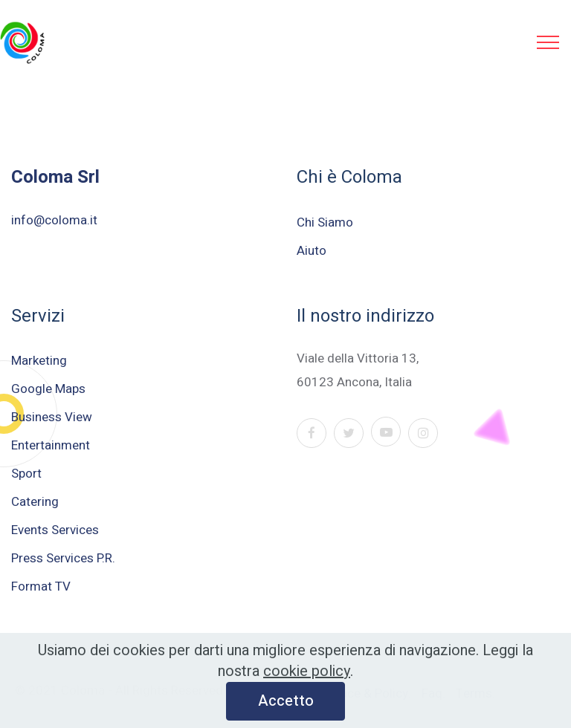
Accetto (286, 704)
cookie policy (307, 674)
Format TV (41, 586)
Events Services (55, 530)
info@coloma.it (54, 220)
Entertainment (51, 445)
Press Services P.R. (63, 558)
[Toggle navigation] (548, 42)
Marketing (39, 361)
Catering (35, 502)
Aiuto (312, 251)
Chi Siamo (325, 222)
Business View (52, 417)
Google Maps (48, 389)
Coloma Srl (55, 177)
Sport (26, 474)
